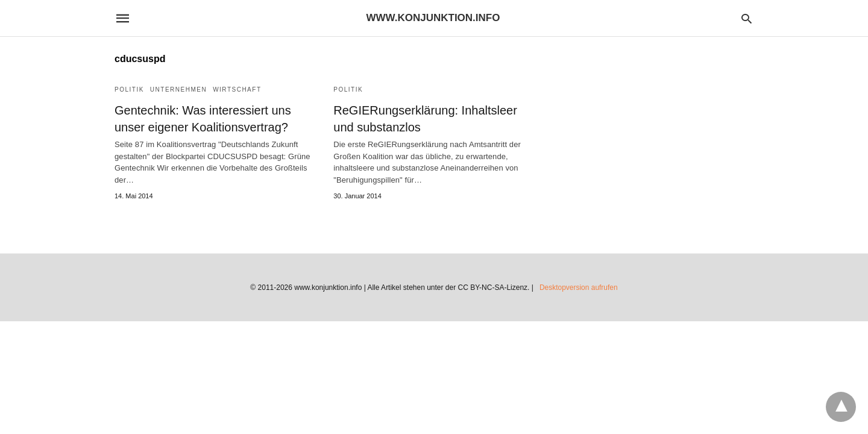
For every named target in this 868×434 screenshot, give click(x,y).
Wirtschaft (237, 90)
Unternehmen (178, 90)
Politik (129, 90)
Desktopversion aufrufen (579, 288)
